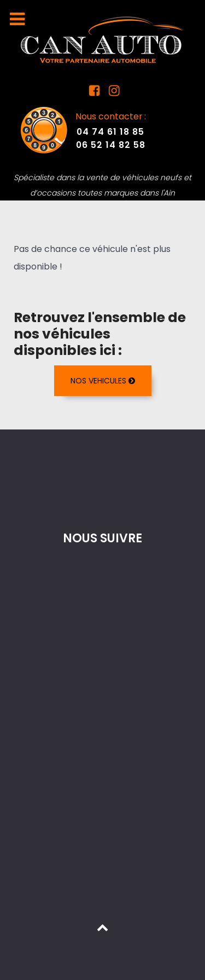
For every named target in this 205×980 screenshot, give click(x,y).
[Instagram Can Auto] (113, 93)
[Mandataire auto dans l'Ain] (103, 39)
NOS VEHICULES (103, 381)
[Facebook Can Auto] (95, 93)
